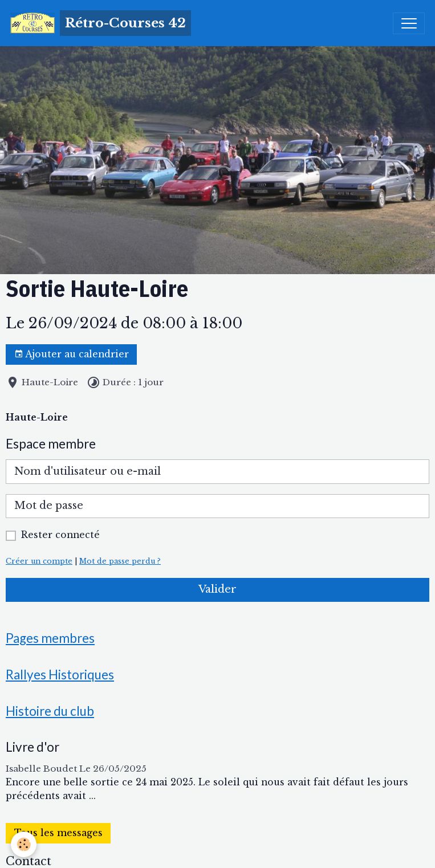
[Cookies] (24, 844)
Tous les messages (58, 833)
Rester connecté (60, 535)
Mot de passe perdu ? (120, 561)
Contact (29, 861)
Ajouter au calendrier (72, 354)
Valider (218, 589)
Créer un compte (39, 561)
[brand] (101, 23)
